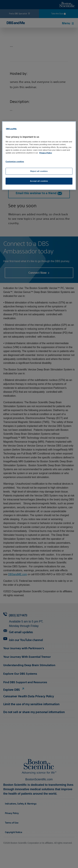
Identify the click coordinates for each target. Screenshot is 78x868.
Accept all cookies (39, 181)
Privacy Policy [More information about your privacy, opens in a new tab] (46, 153)
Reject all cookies (39, 171)
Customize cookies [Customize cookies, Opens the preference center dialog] (15, 161)
